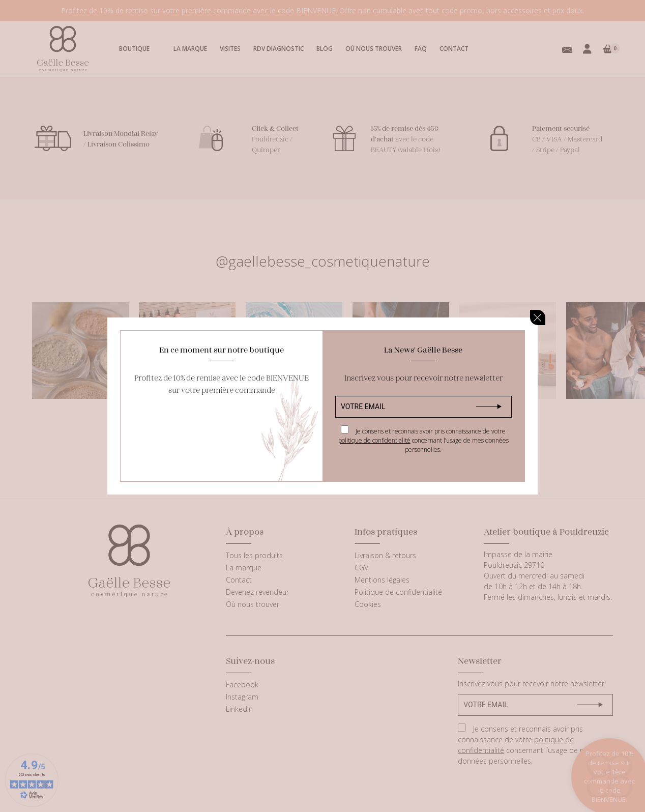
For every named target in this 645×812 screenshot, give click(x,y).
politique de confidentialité (374, 440)
